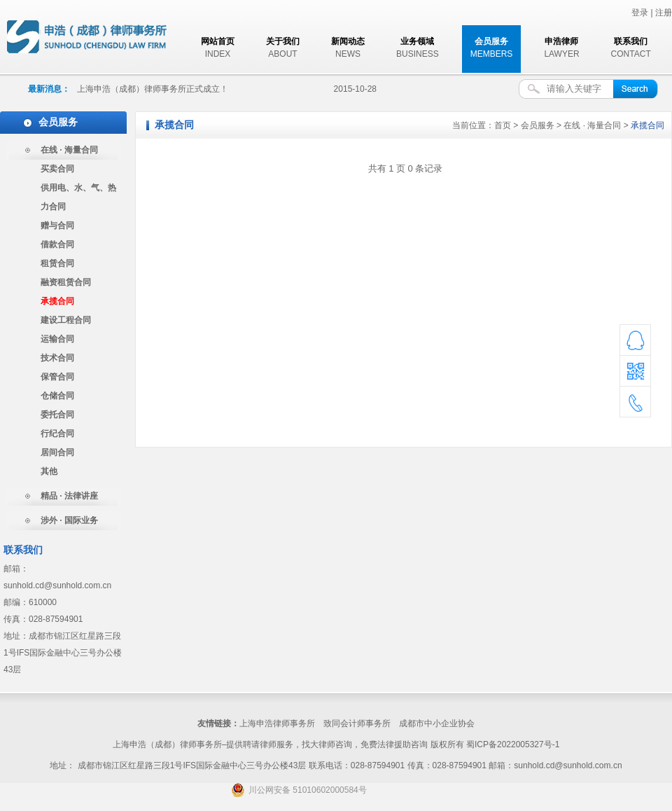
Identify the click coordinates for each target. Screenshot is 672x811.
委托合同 (57, 415)
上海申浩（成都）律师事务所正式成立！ (153, 89)
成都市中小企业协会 (437, 723)
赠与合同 (57, 226)
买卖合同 (57, 169)
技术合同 (57, 358)
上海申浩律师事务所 (277, 723)
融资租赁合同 (66, 282)
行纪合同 (57, 434)
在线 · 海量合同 (69, 150)
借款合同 (57, 244)
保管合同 (57, 377)
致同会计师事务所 (357, 723)
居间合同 (57, 452)
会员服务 (538, 125)
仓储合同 (57, 396)
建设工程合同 (66, 320)
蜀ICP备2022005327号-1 (513, 744)
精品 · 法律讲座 (69, 496)
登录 (640, 13)
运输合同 (57, 339)
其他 (49, 471)
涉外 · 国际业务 (69, 520)
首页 (503, 125)
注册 (664, 13)
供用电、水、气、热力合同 (78, 197)
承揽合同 (57, 301)
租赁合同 (57, 263)
